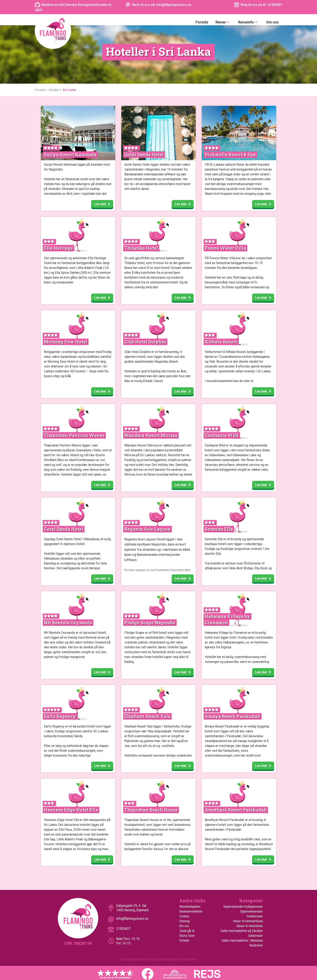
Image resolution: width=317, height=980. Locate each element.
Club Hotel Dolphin (145, 342)
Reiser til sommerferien (248, 921)
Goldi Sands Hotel (144, 154)
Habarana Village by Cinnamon (228, 619)
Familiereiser (255, 916)
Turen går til (187, 931)
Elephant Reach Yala (147, 716)
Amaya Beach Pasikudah (233, 716)
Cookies (184, 916)
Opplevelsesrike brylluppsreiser (243, 907)
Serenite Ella (219, 529)
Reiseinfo (248, 22)
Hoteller (184, 941)
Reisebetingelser (190, 907)
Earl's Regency (60, 716)
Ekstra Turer (187, 936)
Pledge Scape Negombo (150, 623)
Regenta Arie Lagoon (147, 529)
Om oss (272, 22)
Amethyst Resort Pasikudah (236, 810)
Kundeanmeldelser (191, 911)
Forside (202, 22)
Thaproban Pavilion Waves (74, 435)
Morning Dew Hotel (66, 342)
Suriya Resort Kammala (70, 154)
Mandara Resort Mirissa (151, 435)
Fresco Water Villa (225, 248)
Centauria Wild (222, 435)
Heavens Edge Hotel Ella (71, 810)
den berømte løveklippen (239, 268)
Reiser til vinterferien (250, 926)
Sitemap (185, 921)
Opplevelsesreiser (251, 911)
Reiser (223, 22)
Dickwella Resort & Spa (230, 154)
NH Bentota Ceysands (68, 623)
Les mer (104, 204)
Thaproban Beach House (151, 810)
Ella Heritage (58, 248)
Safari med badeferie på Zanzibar (242, 931)
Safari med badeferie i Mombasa (242, 941)
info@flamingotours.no (132, 919)
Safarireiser (256, 936)
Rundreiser (256, 945)
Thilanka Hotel (141, 248)
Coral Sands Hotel (64, 529)
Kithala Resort (221, 342)
